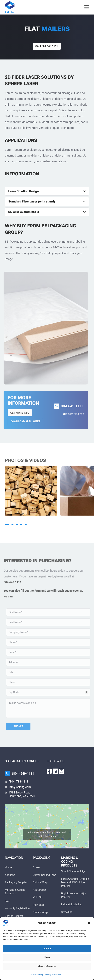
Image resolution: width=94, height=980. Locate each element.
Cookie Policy (37, 975)
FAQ (7, 901)
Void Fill (38, 897)
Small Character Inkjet (74, 871)
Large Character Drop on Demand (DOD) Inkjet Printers (75, 882)
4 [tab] (21, 525)
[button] (89, 923)
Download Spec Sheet (22, 422)
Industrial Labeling (72, 904)
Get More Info (17, 413)
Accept (47, 949)
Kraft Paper (39, 890)
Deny (47, 957)
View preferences (47, 966)
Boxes (36, 867)
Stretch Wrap (40, 912)
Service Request (14, 916)
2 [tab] (12, 525)
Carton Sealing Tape (44, 875)
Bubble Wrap (40, 882)
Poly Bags (39, 905)
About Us (10, 875)
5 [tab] (26, 525)
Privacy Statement (53, 975)
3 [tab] (17, 525)
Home (8, 867)
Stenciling (67, 912)
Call (47, 46)
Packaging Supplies (16, 882)
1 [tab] (7, 525)
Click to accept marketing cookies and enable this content (47, 834)
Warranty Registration (17, 908)
